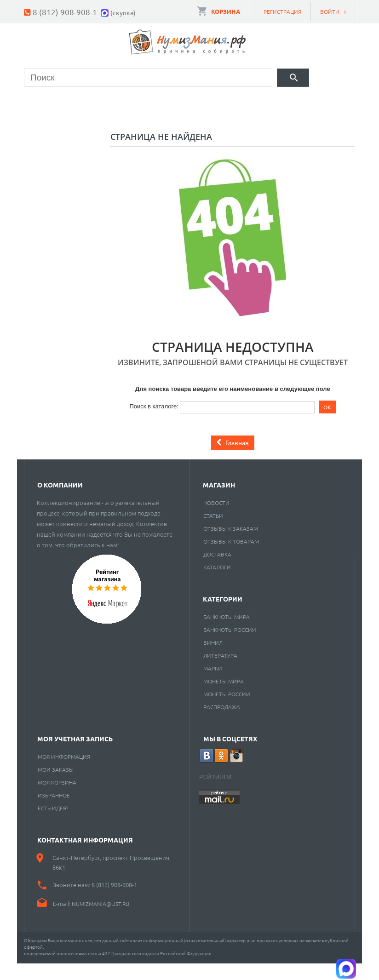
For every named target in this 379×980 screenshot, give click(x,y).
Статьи (213, 532)
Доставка (217, 571)
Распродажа (222, 723)
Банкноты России (230, 646)
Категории (223, 615)
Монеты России (227, 711)
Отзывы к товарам (231, 558)
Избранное (54, 812)
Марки (174, 103)
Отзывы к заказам (231, 545)
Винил (213, 659)
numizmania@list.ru (100, 920)
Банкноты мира (227, 633)
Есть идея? (53, 825)
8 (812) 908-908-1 (65, 12)
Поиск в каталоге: (154, 423)
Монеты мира (224, 698)
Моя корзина (57, 799)
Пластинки (289, 103)
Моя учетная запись (75, 755)
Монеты (49, 103)
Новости (216, 519)
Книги (227, 103)
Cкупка (104, 127)
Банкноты (113, 103)
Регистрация (282, 11)
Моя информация (64, 773)
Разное (48, 127)
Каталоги (217, 584)
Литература (220, 672)
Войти (330, 11)
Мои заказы (56, 786)
